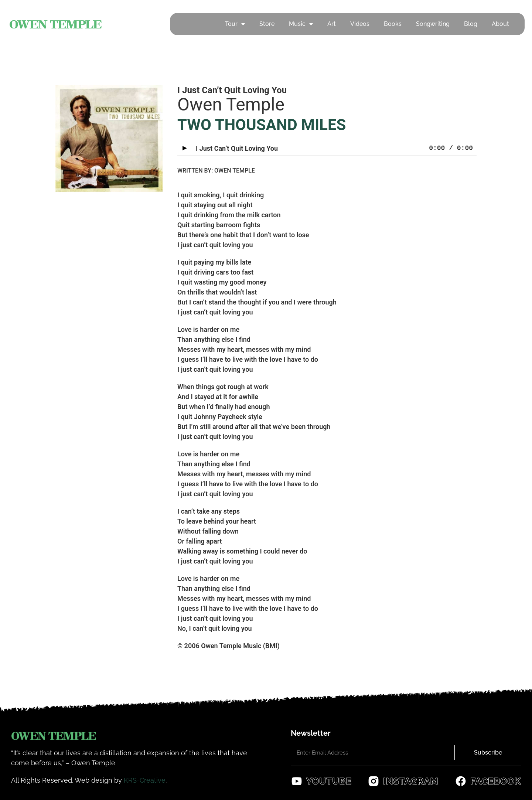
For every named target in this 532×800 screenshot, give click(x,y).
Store (267, 24)
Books (393, 24)
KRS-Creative (145, 780)
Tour (235, 24)
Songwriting (433, 24)
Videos (360, 24)
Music (301, 24)
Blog (471, 24)
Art (332, 24)
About (500, 24)
